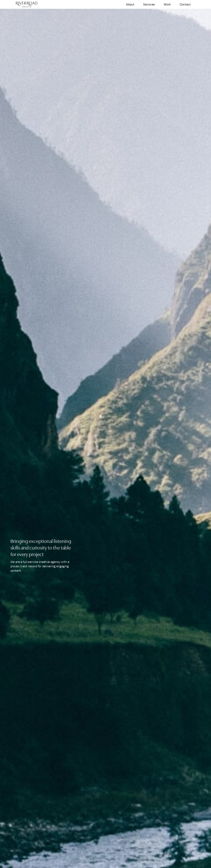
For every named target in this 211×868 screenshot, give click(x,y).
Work (167, 4)
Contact (185, 4)
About (130, 4)
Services (149, 4)
